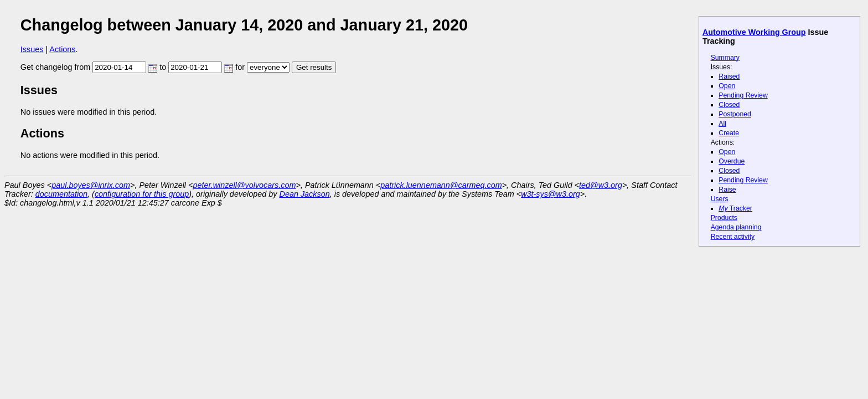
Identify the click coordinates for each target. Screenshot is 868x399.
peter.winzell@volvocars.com (244, 185)
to (196, 67)
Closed (729, 105)
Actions (62, 49)
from (116, 67)
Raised (729, 76)
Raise (727, 190)
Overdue (732, 161)
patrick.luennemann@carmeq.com (441, 185)
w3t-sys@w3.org (551, 194)
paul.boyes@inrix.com (91, 185)
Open (727, 86)
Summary (725, 58)
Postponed (735, 114)
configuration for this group (142, 194)
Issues (32, 49)
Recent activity (733, 237)
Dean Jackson (305, 194)
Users (720, 199)
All (722, 124)
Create (729, 133)
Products (724, 218)
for (262, 67)
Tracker (735, 208)
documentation (61, 194)
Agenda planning (736, 227)
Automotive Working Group (754, 32)
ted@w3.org (601, 185)
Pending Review (743, 95)
